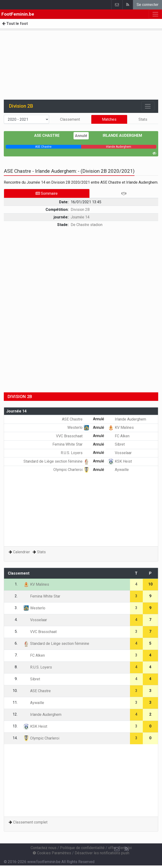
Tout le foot (15, 24)
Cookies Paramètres (52, 853)
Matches (109, 119)
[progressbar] (43, 147)
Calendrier (21, 552)
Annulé (81, 136)
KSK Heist (120, 461)
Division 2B (80, 210)
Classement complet (30, 822)
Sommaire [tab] (47, 193)
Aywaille (118, 470)
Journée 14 (80, 217)
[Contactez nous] (117, 849)
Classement (70, 119)
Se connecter (148, 5)
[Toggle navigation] (148, 106)
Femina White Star (71, 444)
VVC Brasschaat (73, 436)
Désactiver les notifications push (102, 853)
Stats (143, 119)
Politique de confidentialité (82, 848)
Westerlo (78, 427)
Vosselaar (120, 453)
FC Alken (119, 436)
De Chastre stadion (87, 225)
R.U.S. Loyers (75, 453)
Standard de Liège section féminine (56, 461)
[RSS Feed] (126, 849)
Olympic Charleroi (71, 470)
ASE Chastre (50, 135)
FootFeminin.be (18, 14)
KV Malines (121, 427)
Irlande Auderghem (119, 135)
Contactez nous (44, 848)
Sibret (116, 444)
